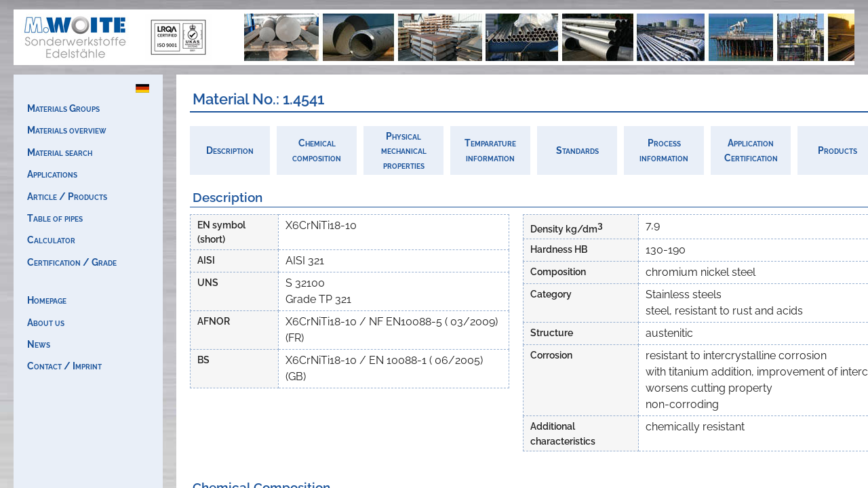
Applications (52, 174)
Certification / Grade (72, 262)
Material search (60, 152)
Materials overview (67, 130)
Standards (577, 150)
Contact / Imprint (64, 366)
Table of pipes (55, 218)
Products (837, 150)
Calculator (51, 240)
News (39, 344)
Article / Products (67, 196)
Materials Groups (63, 108)
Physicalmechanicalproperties (404, 150)
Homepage (47, 300)
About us (46, 322)
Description (230, 150)
